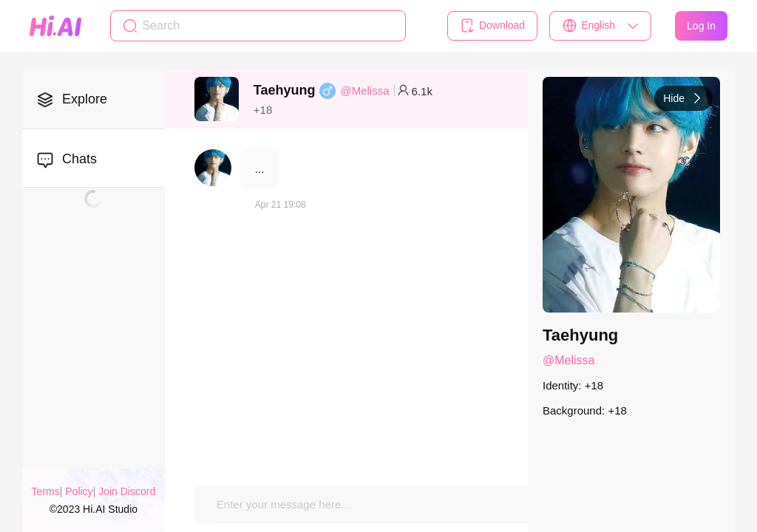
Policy (79, 491)
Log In (701, 26)
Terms (46, 491)
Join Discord (127, 491)
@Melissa (364, 91)
